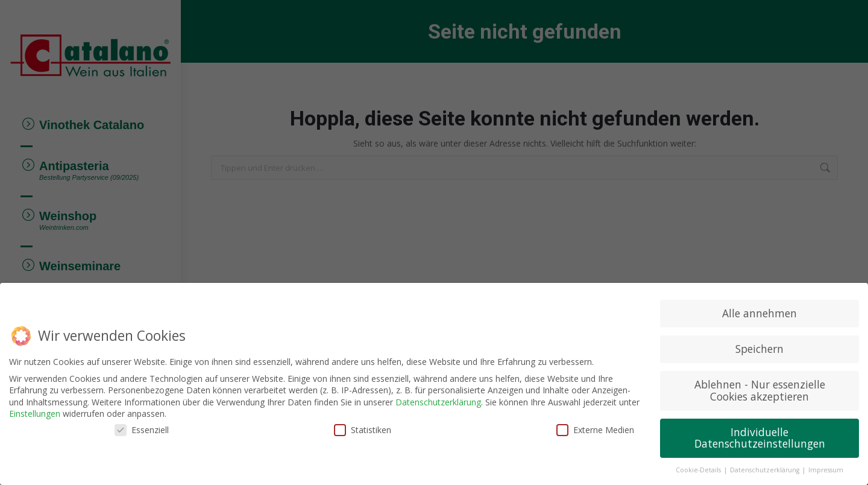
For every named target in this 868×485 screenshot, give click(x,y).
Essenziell (142, 429)
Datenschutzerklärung (438, 401)
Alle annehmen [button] (759, 312)
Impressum (826, 469)
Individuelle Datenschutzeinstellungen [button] (760, 437)
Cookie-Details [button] (699, 469)
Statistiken (363, 429)
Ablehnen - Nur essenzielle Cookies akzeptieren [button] (760, 389)
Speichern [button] (759, 347)
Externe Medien (595, 429)
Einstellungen (35, 412)
